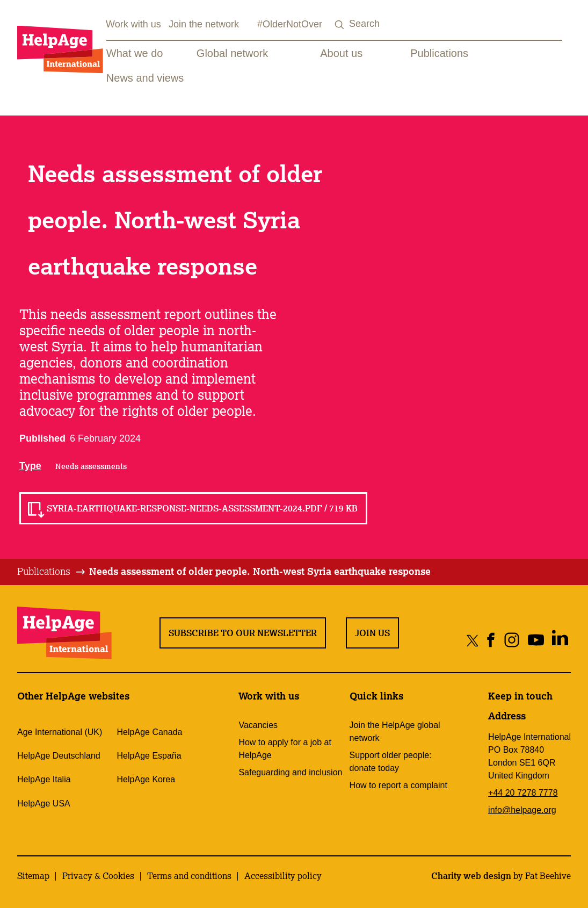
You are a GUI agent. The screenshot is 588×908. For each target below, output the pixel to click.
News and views (145, 78)
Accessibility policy (283, 876)
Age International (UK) (60, 732)
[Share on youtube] (536, 640)
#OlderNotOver (290, 24)
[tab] (52, 572)
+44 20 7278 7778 (523, 793)
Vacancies (258, 725)
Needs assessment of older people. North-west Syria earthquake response (260, 571)
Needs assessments (91, 466)
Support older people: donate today (391, 762)
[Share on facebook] (491, 640)
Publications (439, 53)
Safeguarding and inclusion (290, 772)
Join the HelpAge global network (395, 732)
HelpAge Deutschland (59, 756)
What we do (135, 53)
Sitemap (33, 876)
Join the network (204, 24)
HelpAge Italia (44, 779)
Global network (232, 53)
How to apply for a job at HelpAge (285, 749)
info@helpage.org (522, 810)
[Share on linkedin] (560, 640)
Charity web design (471, 876)
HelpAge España (149, 756)
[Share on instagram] (511, 640)
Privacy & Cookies (98, 876)
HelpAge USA (44, 803)
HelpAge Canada (150, 732)
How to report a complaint (398, 785)
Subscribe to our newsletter (243, 633)
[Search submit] (339, 25)
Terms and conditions (189, 876)
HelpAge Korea (146, 779)
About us (341, 53)
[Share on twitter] (473, 640)
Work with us (133, 24)
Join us (372, 633)
